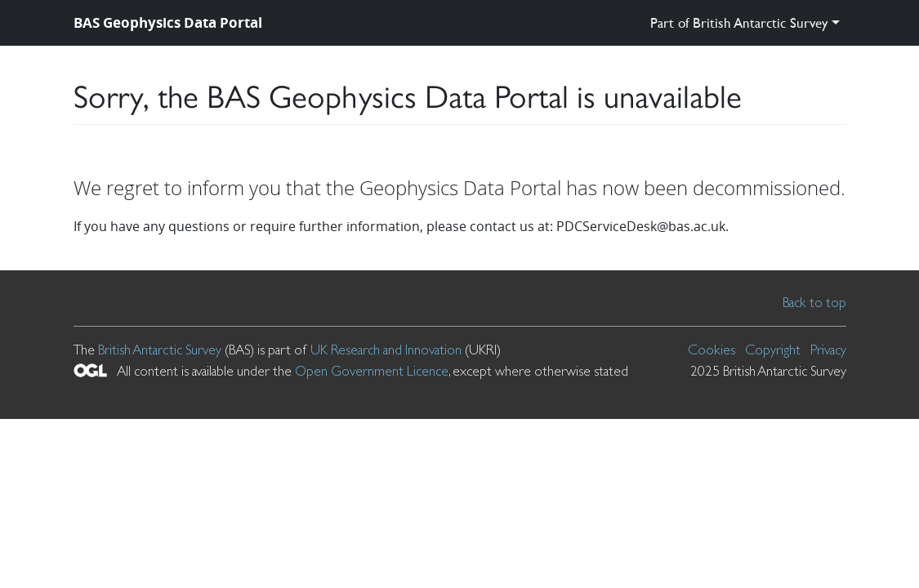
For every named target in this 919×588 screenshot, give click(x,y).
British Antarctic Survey (160, 350)
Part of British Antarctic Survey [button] (739, 22)
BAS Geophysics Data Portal (168, 22)
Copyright (773, 350)
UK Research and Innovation (386, 350)
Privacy (828, 350)
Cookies (712, 350)
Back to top (814, 302)
